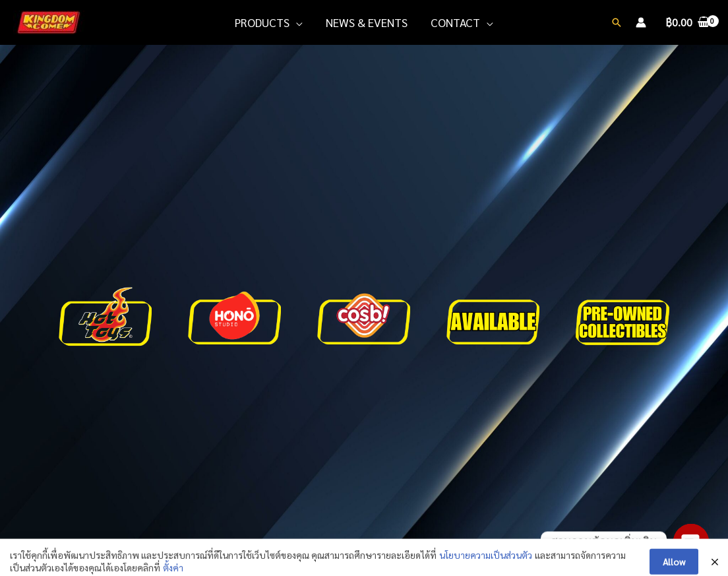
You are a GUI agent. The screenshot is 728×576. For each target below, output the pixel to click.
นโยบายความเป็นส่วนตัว (486, 568)
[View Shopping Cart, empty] (687, 22)
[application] (296, 22)
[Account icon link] (641, 22)
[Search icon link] (617, 23)
